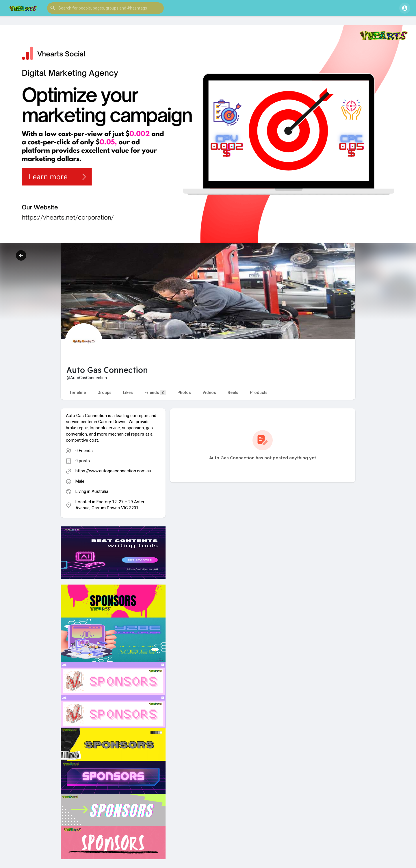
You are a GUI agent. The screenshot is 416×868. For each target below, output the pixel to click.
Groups (104, 392)
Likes (128, 392)
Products (259, 392)
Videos (209, 392)
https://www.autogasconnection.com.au (113, 471)
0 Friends (84, 451)
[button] (105, 8)
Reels (233, 392)
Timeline (78, 392)
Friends (155, 393)
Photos (184, 392)
